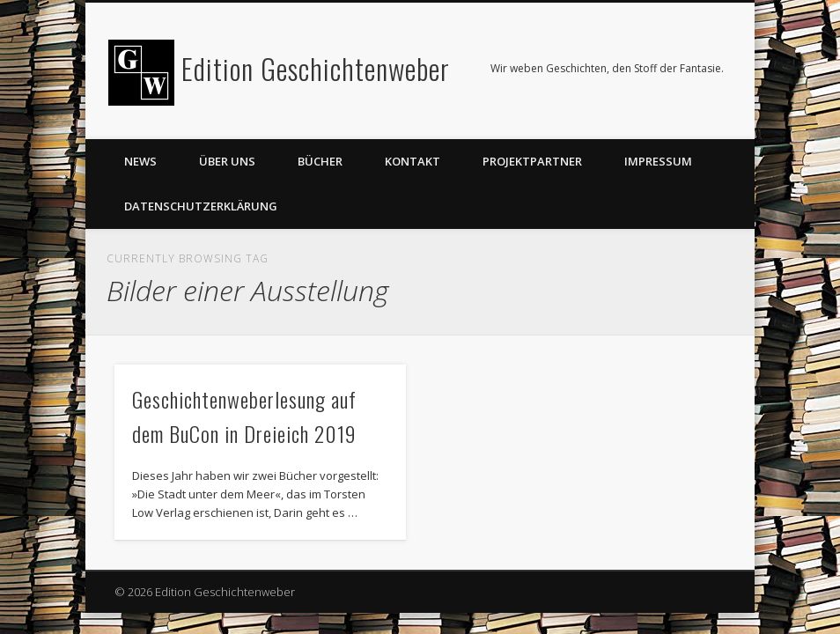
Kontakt (413, 161)
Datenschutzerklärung (201, 206)
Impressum (658, 161)
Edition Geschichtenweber (316, 68)
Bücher (320, 161)
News (140, 161)
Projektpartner (532, 161)
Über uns (227, 161)
